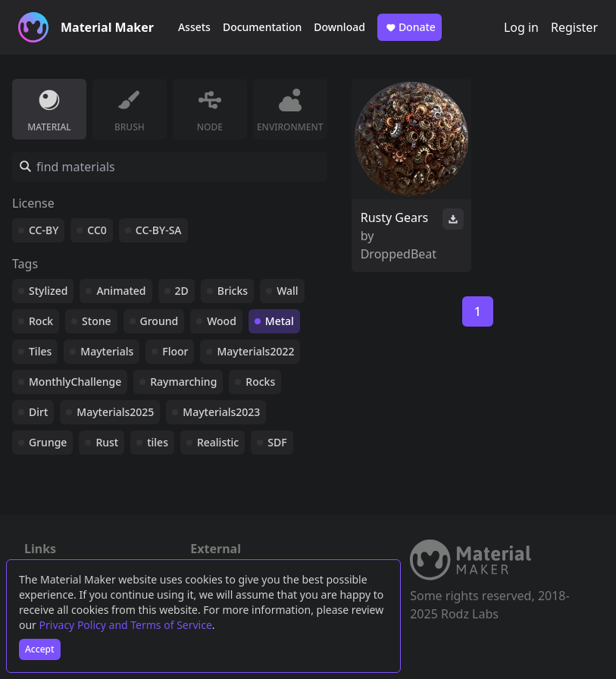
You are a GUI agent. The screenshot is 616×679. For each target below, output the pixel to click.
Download (339, 27)
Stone (96, 321)
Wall (287, 291)
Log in (521, 27)
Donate (410, 27)
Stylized (48, 291)
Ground (159, 321)
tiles (158, 442)
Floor (175, 351)
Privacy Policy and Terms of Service (126, 625)
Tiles (40, 351)
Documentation (262, 27)
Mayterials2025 (115, 412)
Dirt (38, 412)
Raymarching (183, 382)
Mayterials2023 (221, 412)
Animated (121, 291)
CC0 (97, 230)
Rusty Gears (395, 217)
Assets (194, 27)
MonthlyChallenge (75, 382)
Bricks (233, 291)
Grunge (48, 442)
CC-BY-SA (159, 230)
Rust (107, 442)
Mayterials (107, 351)
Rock (41, 321)
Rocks (260, 382)
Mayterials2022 (255, 351)
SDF (277, 442)
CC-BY (44, 230)
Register (574, 27)
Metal (280, 321)
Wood (222, 321)
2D (182, 291)
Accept (40, 649)
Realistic (218, 442)
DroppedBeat (399, 254)
